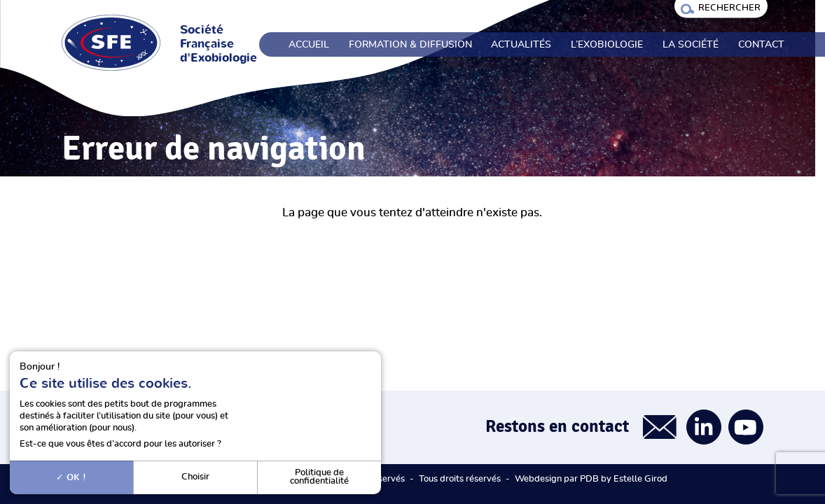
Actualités (521, 45)
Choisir (195, 477)
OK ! (71, 477)
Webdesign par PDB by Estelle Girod (591, 479)
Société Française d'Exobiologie (219, 44)
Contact (761, 45)
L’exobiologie (607, 45)
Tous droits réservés (460, 479)
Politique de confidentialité (319, 477)
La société (691, 45)
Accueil (309, 45)
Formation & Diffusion (410, 45)
